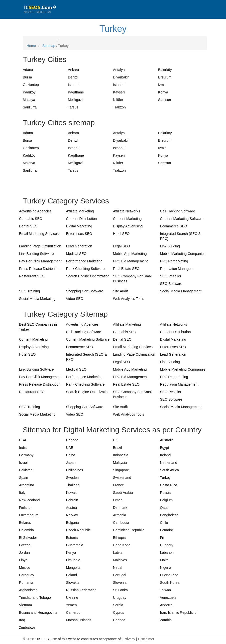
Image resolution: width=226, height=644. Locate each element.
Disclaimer (146, 639)
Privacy (129, 639)
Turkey (113, 29)
